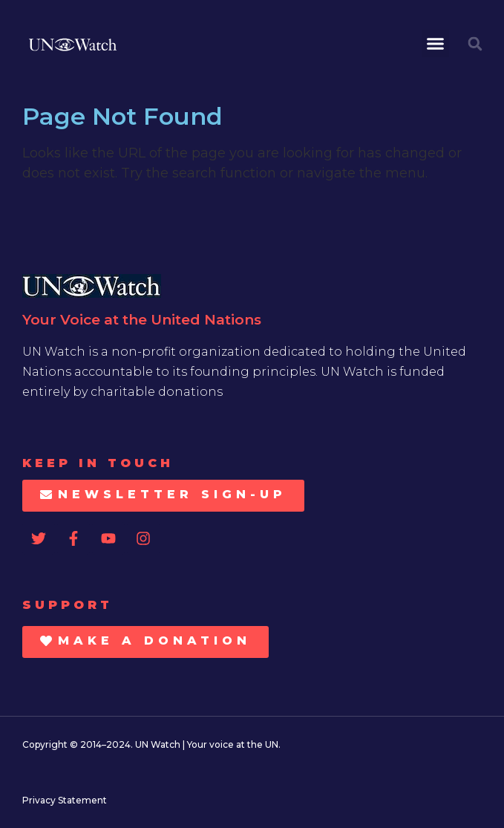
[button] (436, 44)
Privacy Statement (65, 800)
